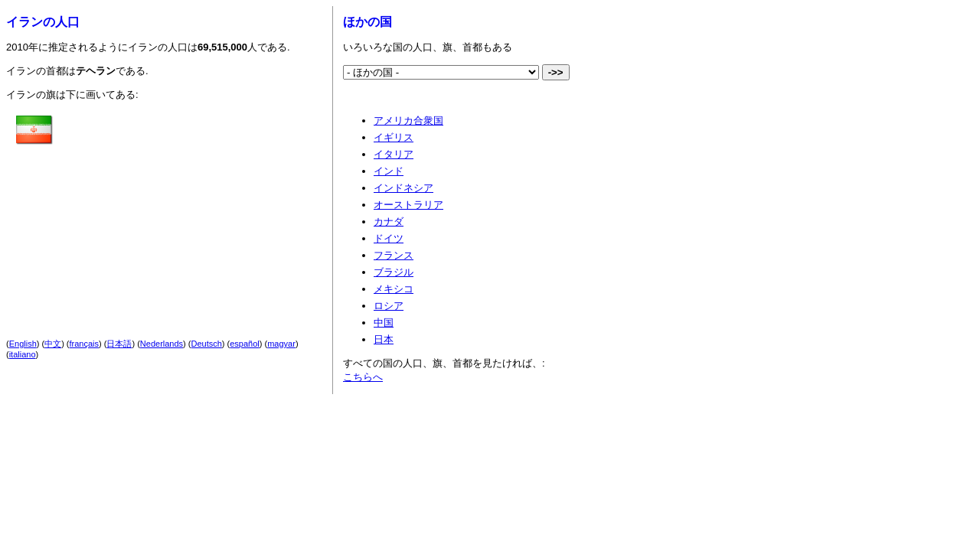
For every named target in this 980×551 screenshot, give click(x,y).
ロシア (389, 306)
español (245, 344)
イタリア (394, 154)
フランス (394, 255)
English (23, 344)
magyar (281, 344)
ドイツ (389, 238)
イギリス (394, 137)
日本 (384, 339)
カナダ (389, 222)
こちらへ (363, 377)
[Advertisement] (188, 207)
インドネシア (403, 188)
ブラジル (394, 272)
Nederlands (162, 344)
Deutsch (207, 344)
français (85, 344)
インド (389, 171)
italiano (23, 354)
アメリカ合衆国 (408, 121)
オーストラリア (408, 205)
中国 (384, 323)
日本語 (119, 344)
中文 (53, 344)
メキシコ (394, 289)
